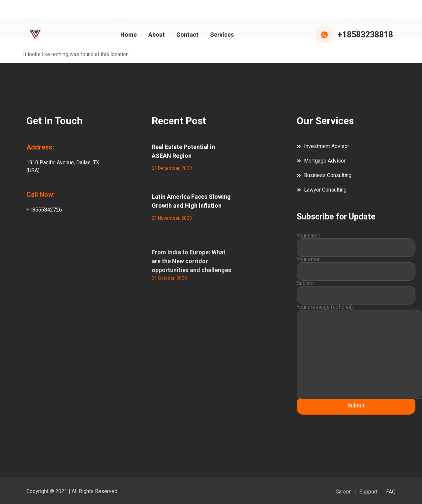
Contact (187, 36)
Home (129, 36)
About (157, 36)
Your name (356, 253)
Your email (356, 277)
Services (222, 36)
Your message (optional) (356, 361)
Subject (356, 301)
